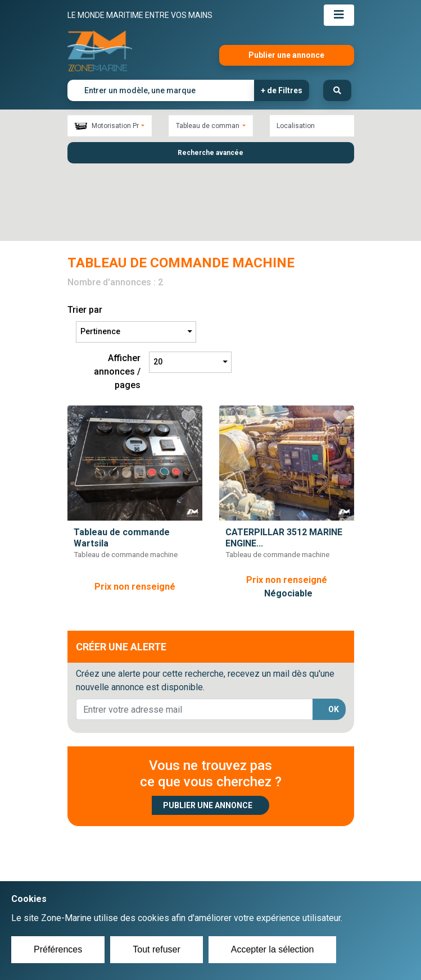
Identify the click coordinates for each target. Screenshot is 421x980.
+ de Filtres (282, 90)
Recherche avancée (210, 153)
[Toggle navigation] (339, 15)
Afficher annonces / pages (117, 300)
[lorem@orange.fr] (194, 638)
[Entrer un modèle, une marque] (161, 90)
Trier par (85, 238)
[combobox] (110, 126)
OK (334, 637)
